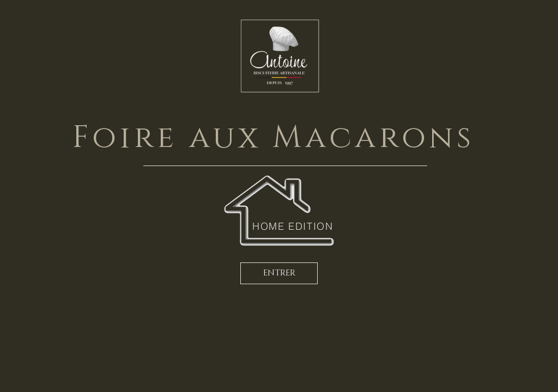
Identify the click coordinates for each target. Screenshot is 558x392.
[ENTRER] (279, 273)
